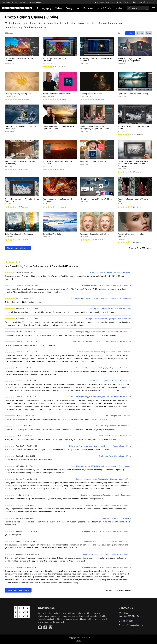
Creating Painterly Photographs (18, 94)
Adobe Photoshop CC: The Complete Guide (133, 127)
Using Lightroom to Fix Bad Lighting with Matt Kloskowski (108, 319)
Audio (119, 8)
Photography (44, 8)
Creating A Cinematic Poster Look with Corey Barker (110, 272)
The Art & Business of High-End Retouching (131, 235)
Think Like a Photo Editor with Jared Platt (115, 436)
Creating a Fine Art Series (91, 94)
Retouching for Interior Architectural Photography (20, 163)
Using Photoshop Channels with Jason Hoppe (113, 426)
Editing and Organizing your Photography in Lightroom (130, 60)
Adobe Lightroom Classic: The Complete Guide (55, 60)
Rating (148, 33)
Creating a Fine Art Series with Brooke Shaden (113, 518)
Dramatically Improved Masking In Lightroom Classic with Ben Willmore (103, 352)
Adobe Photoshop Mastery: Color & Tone (133, 200)
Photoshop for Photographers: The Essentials (57, 163)
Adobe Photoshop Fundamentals (57, 94)
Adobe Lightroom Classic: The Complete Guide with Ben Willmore (105, 505)
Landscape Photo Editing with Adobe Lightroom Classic (58, 127)
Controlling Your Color (52, 234)
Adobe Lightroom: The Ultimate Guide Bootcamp (96, 60)
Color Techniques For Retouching (19, 234)
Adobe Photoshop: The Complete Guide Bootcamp (22, 200)
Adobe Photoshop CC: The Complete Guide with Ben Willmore (107, 554)
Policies (79, 641)
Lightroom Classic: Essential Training (133, 94)
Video (58, 8)
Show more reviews (18, 590)
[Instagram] (50, 627)
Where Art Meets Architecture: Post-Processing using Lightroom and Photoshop (133, 164)
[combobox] (138, 8)
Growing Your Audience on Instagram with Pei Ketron (110, 309)
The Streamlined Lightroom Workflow (96, 199)
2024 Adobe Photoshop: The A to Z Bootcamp (20, 60)
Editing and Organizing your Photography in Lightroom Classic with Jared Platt (100, 332)
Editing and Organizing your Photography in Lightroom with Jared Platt (103, 368)
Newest (140, 33)
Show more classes (18, 248)
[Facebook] (45, 627)
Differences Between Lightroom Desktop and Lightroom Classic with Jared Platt (100, 446)
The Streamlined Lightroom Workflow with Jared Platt (110, 381)
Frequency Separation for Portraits (95, 234)
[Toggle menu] (154, 8)
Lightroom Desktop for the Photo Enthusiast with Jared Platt (108, 541)
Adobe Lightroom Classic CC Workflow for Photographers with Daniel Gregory (101, 298)
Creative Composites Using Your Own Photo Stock (21, 127)
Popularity (130, 33)
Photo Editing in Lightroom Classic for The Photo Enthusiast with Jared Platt (101, 342)
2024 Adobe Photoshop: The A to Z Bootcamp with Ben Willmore (106, 285)
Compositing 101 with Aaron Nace (118, 416)
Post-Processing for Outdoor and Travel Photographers (59, 200)
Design (69, 8)
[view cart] (128, 2)
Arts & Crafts (104, 8)
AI (78, 8)
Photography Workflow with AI (93, 161)
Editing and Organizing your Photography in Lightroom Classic (94, 127)
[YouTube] (40, 627)
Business (88, 8)
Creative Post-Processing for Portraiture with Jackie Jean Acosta (106, 495)
